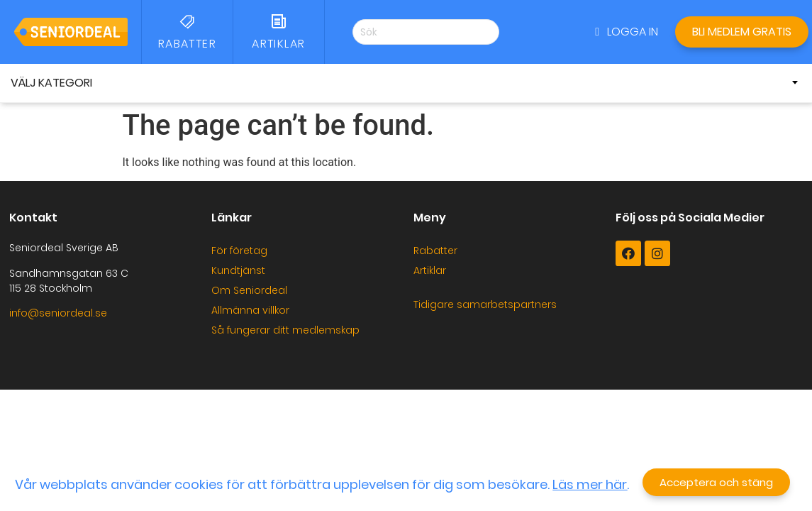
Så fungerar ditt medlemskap (285, 330)
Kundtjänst (238, 270)
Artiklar (430, 270)
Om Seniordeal (249, 290)
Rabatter (435, 251)
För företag (239, 251)
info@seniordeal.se (58, 313)
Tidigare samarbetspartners (485, 304)
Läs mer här (590, 485)
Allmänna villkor (250, 310)
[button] (627, 32)
